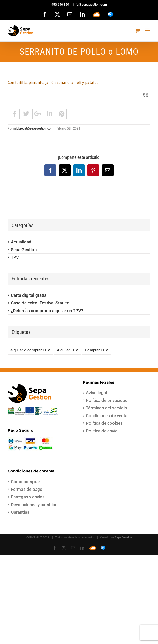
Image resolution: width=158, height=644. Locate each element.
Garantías (20, 512)
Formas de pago (27, 489)
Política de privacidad (107, 400)
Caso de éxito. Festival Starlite (40, 303)
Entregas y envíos (28, 497)
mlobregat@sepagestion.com (33, 128)
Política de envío (102, 431)
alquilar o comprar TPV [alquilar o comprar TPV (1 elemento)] (30, 350)
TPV (15, 257)
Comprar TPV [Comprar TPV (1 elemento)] (97, 350)
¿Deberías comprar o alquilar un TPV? (47, 311)
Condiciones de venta (107, 416)
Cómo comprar (25, 482)
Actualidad (21, 242)
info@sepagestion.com (90, 4)
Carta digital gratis (29, 295)
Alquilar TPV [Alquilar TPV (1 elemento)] (67, 350)
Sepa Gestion (24, 250)
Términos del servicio (106, 408)
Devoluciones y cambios (34, 505)
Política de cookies (104, 423)
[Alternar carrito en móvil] (137, 30)
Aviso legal (96, 393)
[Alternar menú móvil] (148, 30)
